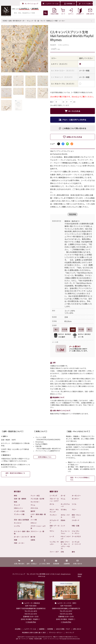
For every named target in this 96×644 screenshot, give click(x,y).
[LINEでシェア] (67, 144)
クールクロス (76, 536)
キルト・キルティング (54, 511)
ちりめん (64, 509)
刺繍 (15, 540)
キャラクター (35, 502)
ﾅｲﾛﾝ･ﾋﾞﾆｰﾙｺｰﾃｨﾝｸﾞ (66, 538)
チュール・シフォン (65, 532)
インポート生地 (19, 511)
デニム (33, 505)
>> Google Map (31, 622)
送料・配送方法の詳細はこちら (15, 474)
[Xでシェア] (59, 144)
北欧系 (33, 540)
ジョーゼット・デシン (76, 532)
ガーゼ (63, 496)
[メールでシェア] (72, 144)
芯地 (62, 552)
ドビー (74, 509)
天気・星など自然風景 (21, 520)
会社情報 (18, 629)
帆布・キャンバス (76, 516)
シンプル (17, 526)
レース (52, 536)
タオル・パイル (65, 516)
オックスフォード (65, 505)
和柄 (15, 502)
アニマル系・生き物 (37, 499)
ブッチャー (53, 515)
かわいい (34, 523)
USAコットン (18, 508)
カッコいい (18, 523)
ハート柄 (34, 520)
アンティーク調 (19, 514)
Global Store (80, 575)
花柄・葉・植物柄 (20, 499)
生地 (10, 21)
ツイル (74, 504)
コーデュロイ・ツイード (76, 543)
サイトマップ (70, 633)
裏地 (73, 552)
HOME (5, 21)
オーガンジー (76, 496)
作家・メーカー (60, 21)
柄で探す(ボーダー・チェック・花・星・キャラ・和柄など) (33, 21)
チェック (17, 505)
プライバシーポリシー (56, 633)
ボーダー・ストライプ (21, 537)
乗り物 (33, 537)
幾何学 (33, 511)
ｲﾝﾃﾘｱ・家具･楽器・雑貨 (38, 515)
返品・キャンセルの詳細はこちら (80, 479)
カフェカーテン (54, 521)
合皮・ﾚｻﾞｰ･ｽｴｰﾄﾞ (55, 527)
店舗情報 (42, 629)
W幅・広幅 (76, 526)
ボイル (52, 504)
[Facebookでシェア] (63, 144)
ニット (63, 526)
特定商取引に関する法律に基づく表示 (34, 633)
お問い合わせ (77, 629)
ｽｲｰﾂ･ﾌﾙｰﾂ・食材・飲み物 (22, 532)
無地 (15, 496)
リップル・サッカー (54, 543)
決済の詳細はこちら (45, 457)
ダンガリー (76, 499)
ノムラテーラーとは (30, 629)
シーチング (53, 496)
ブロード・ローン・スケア (54, 500)
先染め (63, 520)
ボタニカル (34, 508)
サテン (52, 531)
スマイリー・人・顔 (37, 531)
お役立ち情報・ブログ (63, 629)
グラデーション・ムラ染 (38, 527)
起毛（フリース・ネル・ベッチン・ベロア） (65, 545)
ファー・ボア (54, 552)
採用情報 (50, 629)
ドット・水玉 (35, 496)
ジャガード (76, 520)
